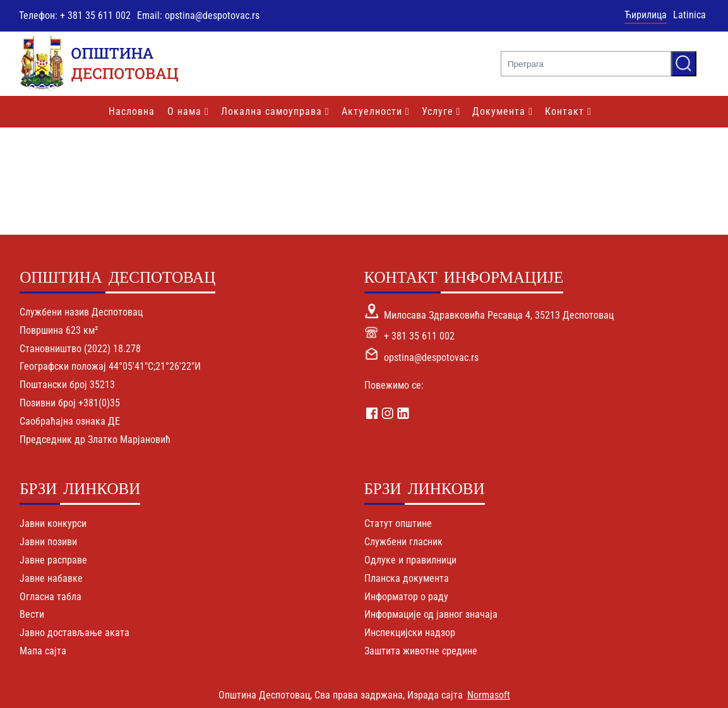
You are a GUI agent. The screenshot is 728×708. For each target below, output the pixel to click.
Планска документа (407, 578)
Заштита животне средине (421, 651)
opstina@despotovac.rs (431, 357)
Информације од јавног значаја (431, 614)
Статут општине (398, 523)
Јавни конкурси (53, 523)
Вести (32, 614)
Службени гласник (403, 542)
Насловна (132, 111)
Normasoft (489, 695)
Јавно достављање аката (75, 633)
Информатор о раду (406, 597)
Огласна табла (51, 597)
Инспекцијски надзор (410, 633)
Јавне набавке (51, 578)
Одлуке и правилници (410, 560)
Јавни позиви (48, 542)
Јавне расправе (53, 560)
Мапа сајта (43, 651)
